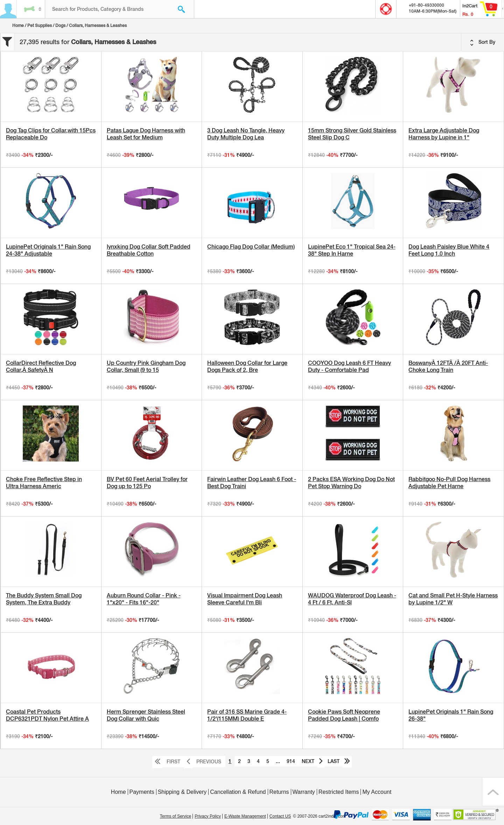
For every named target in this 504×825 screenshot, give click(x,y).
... (278, 761)
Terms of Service (176, 816)
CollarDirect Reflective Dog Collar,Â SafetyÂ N (41, 366)
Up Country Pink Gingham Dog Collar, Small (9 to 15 (146, 366)
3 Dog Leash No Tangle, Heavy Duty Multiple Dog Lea (246, 134)
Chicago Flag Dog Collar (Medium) (251, 247)
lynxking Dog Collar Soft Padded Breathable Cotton (149, 250)
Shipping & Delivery (182, 792)
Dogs (60, 26)
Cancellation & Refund (238, 792)
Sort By (483, 42)
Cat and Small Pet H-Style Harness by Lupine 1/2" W (453, 599)
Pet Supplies (40, 26)
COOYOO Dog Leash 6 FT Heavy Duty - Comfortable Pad (349, 366)
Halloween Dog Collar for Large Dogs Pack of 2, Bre (247, 366)
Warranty (304, 792)
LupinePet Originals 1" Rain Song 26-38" (451, 715)
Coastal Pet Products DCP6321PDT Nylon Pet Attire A (47, 715)
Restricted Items (339, 792)
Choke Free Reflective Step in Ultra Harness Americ (44, 483)
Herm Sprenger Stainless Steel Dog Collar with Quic (146, 715)
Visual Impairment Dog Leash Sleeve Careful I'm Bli (245, 599)
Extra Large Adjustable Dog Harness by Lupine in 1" (444, 134)
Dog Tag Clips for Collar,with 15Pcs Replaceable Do (51, 134)
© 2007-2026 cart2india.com (319, 816)
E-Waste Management (245, 816)
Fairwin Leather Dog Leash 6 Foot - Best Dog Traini (252, 483)
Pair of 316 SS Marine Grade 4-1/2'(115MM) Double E (247, 715)
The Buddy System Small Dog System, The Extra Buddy (44, 599)
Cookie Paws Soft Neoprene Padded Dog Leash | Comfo (344, 715)
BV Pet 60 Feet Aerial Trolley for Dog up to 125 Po (147, 483)
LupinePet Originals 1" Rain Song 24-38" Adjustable (48, 250)
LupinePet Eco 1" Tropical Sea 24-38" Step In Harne (352, 250)
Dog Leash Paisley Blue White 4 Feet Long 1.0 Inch (449, 250)
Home (18, 26)
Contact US (280, 816)
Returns (279, 792)
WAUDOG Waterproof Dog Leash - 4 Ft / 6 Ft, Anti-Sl (352, 599)
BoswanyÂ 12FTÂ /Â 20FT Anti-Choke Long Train (448, 366)
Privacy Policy (208, 816)
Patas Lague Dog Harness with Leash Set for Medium (146, 134)
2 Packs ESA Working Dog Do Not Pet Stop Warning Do (351, 483)
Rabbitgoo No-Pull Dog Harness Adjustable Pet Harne (449, 483)
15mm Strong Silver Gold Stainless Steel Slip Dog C (352, 134)
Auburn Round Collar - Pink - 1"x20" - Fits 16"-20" (144, 599)
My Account (377, 792)
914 (291, 761)
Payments (142, 792)
